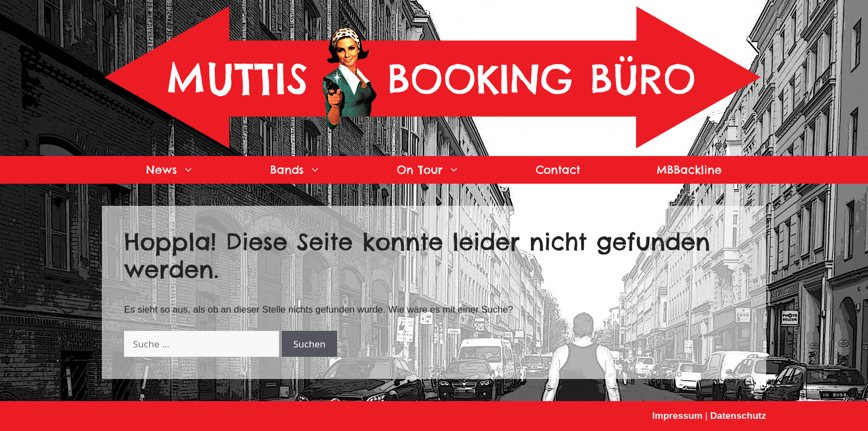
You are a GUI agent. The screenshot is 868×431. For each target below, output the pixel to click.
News (189, 170)
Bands (314, 170)
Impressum (677, 416)
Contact (558, 170)
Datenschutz (738, 416)
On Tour (447, 170)
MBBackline (689, 170)
